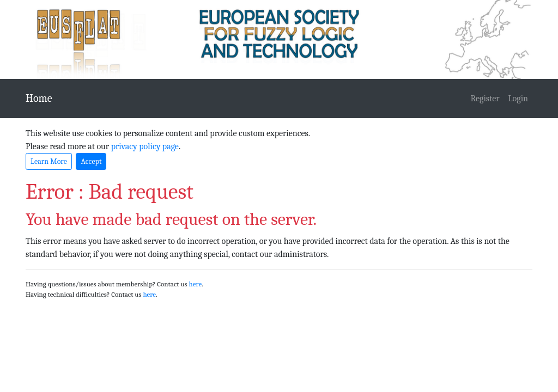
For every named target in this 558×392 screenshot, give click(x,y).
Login (518, 99)
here (196, 284)
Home (39, 98)
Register (485, 99)
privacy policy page (145, 146)
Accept (91, 161)
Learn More (49, 161)
